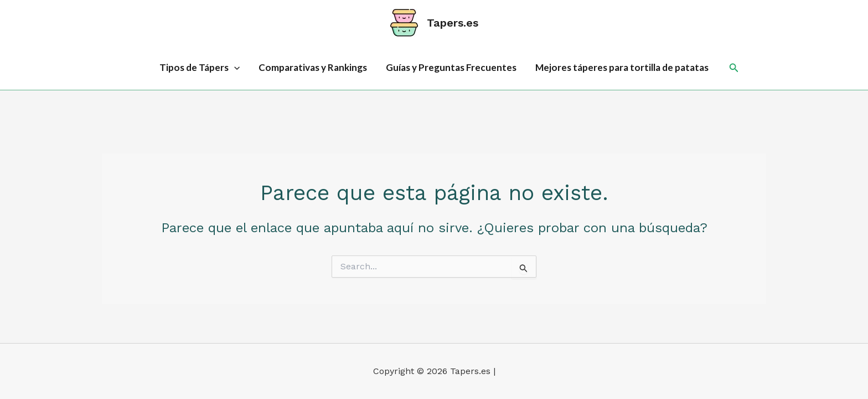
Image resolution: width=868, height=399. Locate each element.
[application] (234, 68)
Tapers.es (453, 23)
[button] (734, 68)
